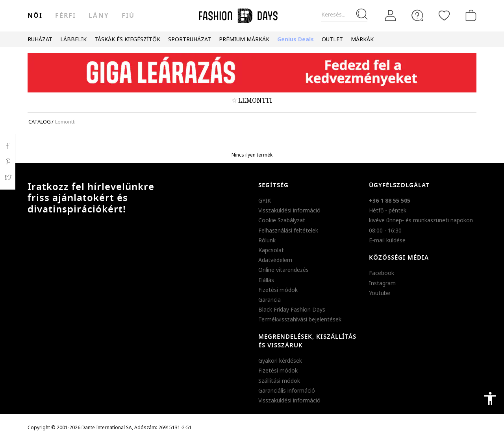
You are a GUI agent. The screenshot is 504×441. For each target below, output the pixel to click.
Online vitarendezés (283, 270)
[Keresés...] (344, 15)
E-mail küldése (387, 240)
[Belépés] (391, 16)
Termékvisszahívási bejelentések (300, 319)
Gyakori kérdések (280, 361)
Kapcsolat (271, 250)
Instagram (382, 283)
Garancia (270, 300)
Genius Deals (296, 39)
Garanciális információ (287, 390)
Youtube (380, 293)
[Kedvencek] (444, 15)
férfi (66, 16)
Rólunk (267, 240)
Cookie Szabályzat (282, 220)
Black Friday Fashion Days (292, 309)
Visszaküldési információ (289, 210)
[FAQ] (417, 15)
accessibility (490, 399)
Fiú (128, 16)
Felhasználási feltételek (288, 230)
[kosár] (469, 15)
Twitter (8, 177)
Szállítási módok (279, 381)
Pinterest (8, 162)
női (35, 16)
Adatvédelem (275, 260)
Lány (99, 16)
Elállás (266, 280)
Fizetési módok (278, 290)
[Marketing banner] (252, 73)
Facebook (382, 273)
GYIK (265, 200)
